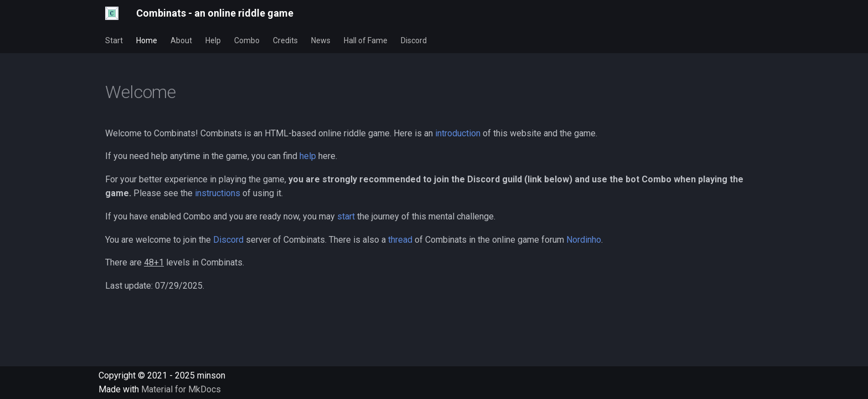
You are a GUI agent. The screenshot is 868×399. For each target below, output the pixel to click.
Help (213, 40)
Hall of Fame (366, 40)
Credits (285, 40)
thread (400, 240)
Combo (247, 40)
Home (147, 40)
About (181, 40)
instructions (218, 193)
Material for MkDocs (181, 389)
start (346, 216)
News (321, 40)
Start (114, 40)
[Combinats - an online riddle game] (112, 13)
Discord (414, 40)
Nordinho (584, 240)
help (308, 156)
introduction (458, 133)
